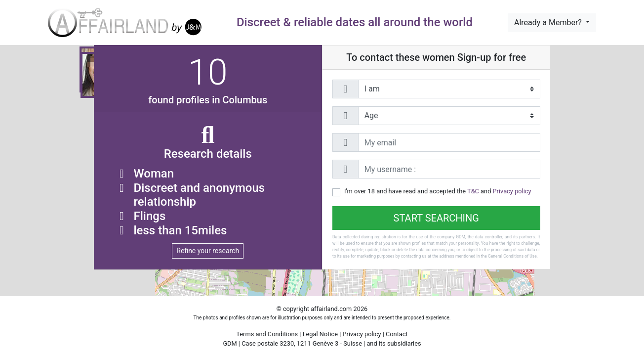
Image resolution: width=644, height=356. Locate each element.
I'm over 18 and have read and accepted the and (438, 191)
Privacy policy (512, 191)
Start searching (436, 218)
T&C (473, 191)
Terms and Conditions (267, 334)
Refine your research (208, 251)
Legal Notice (321, 334)
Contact (397, 334)
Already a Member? (549, 22)
